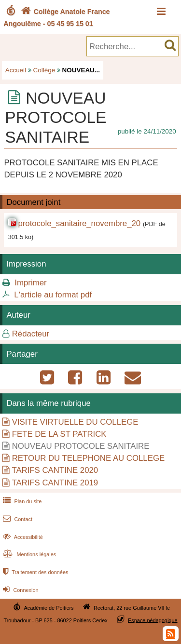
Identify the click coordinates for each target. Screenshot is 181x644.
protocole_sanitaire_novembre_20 (79, 223)
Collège (44, 70)
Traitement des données (35, 572)
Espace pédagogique (153, 620)
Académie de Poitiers (49, 607)
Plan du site (21, 501)
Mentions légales (28, 554)
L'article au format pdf (53, 295)
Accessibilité (22, 537)
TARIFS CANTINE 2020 (55, 470)
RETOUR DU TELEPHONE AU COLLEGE (88, 458)
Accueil (16, 70)
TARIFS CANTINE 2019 (55, 483)
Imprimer (30, 283)
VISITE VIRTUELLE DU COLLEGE (75, 422)
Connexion (20, 590)
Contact (17, 519)
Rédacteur (31, 334)
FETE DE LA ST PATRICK (59, 434)
